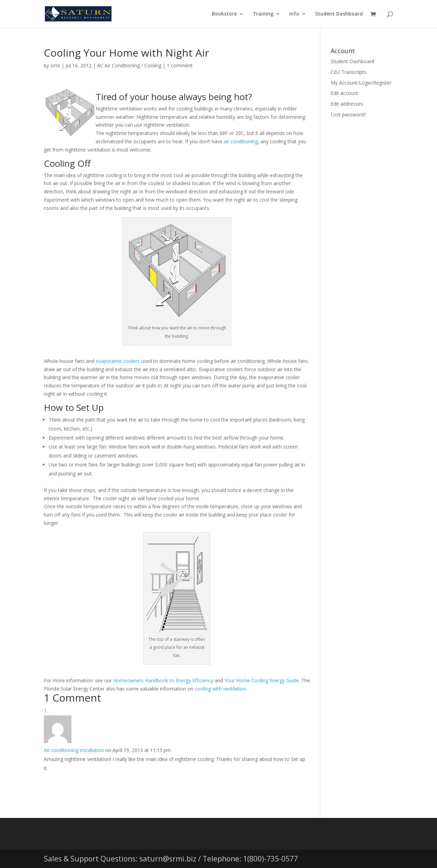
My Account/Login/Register (361, 83)
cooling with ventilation (220, 689)
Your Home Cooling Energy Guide (262, 680)
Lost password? (348, 114)
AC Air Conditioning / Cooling (129, 65)
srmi (55, 65)
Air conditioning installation (74, 750)
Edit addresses (347, 104)
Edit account (344, 93)
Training (263, 14)
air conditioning (241, 141)
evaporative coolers (118, 361)
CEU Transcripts (348, 72)
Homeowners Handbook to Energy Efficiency (163, 680)
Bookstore (224, 14)
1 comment (180, 65)
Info (294, 14)
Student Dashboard (339, 14)
